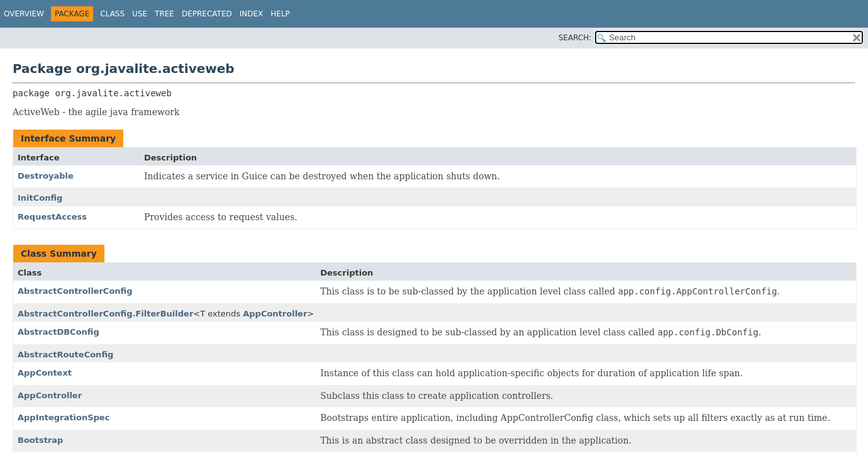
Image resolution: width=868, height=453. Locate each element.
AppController (275, 314)
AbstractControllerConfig (75, 291)
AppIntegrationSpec (64, 417)
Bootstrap (40, 440)
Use (140, 14)
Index (252, 14)
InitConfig (40, 198)
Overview (24, 14)
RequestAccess (52, 217)
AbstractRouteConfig (65, 355)
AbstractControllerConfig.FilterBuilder (105, 314)
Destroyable (46, 176)
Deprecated (207, 14)
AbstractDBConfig (58, 332)
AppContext (45, 373)
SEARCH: (575, 38)
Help (280, 14)
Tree (164, 14)
